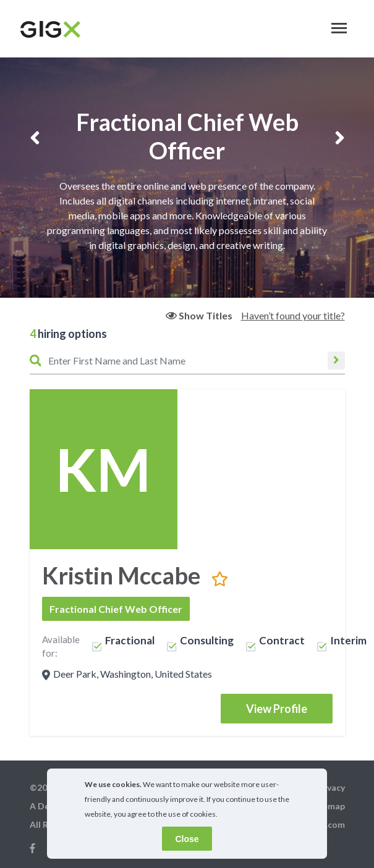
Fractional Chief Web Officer (116, 609)
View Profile (277, 709)
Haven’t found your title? (293, 315)
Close (187, 839)
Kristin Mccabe (121, 575)
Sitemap (328, 806)
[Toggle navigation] (339, 28)
